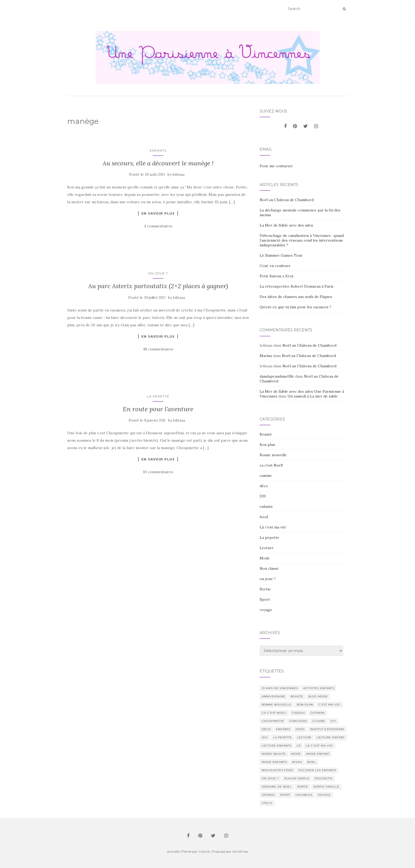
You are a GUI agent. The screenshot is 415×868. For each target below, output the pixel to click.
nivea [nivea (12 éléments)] (297, 762)
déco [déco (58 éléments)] (266, 729)
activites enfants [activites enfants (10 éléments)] (319, 688)
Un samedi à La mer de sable (313, 396)
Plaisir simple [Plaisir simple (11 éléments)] (297, 778)
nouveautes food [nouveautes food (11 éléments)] (278, 770)
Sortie (265, 589)
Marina (266, 356)
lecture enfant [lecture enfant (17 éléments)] (331, 737)
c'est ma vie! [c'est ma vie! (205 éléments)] (330, 705)
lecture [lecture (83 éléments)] (304, 737)
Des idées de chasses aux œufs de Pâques (296, 297)
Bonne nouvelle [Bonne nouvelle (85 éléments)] (277, 705)
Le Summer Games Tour (281, 255)
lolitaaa (179, 175)
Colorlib (204, 851)
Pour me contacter (276, 166)
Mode (265, 558)
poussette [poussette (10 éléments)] (324, 778)
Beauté (266, 434)
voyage (266, 610)
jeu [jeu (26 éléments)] (265, 737)
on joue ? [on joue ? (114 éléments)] (270, 778)
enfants (158, 150)
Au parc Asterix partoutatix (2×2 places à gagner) (158, 286)
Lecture (267, 548)
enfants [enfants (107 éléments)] (283, 729)
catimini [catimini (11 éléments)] (318, 713)
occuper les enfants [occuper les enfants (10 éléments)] (317, 770)
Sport (265, 599)
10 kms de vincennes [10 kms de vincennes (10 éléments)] (280, 688)
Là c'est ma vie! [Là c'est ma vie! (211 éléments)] (320, 746)
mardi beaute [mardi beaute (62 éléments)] (274, 754)
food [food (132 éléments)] (300, 729)
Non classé (269, 568)
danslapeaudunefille (277, 376)
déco (264, 486)
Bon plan (267, 445)
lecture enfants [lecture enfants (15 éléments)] (277, 746)
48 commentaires (158, 349)
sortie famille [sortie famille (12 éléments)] (326, 787)
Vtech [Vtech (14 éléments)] (267, 803)
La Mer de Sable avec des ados (286, 225)
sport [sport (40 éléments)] (285, 795)
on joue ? (158, 273)
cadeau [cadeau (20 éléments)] (299, 713)
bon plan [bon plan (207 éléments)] (305, 705)
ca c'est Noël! (271, 465)
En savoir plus (158, 213)
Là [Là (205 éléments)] (299, 746)
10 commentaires (158, 472)
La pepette (158, 396)
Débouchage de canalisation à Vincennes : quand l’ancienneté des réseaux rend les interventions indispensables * (302, 240)
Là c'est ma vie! (273, 527)
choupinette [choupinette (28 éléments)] (273, 721)
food (264, 517)
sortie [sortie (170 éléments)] (303, 787)
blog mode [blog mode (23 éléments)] (318, 696)
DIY (263, 496)
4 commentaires (158, 226)
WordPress (240, 851)
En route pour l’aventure (158, 409)
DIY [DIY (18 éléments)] (333, 721)
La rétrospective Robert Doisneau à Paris (297, 286)
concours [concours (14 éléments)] (298, 721)
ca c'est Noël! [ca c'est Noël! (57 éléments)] (274, 713)
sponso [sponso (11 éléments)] (268, 795)
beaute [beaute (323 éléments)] (297, 696)
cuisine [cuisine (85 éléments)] (319, 721)
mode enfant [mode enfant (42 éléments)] (318, 754)
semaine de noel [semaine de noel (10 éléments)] (277, 787)
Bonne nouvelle (273, 455)
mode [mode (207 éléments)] (296, 754)
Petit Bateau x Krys (277, 276)
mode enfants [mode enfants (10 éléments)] (274, 762)
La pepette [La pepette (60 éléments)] (283, 737)
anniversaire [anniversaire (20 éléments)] (274, 696)
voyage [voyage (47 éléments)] (324, 795)
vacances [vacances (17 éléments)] (304, 795)
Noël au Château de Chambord (287, 200)
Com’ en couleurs (275, 266)
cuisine (266, 476)
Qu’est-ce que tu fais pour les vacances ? (296, 307)
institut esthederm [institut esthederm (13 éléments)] (327, 729)
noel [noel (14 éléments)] (312, 762)
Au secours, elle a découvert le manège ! (158, 163)
